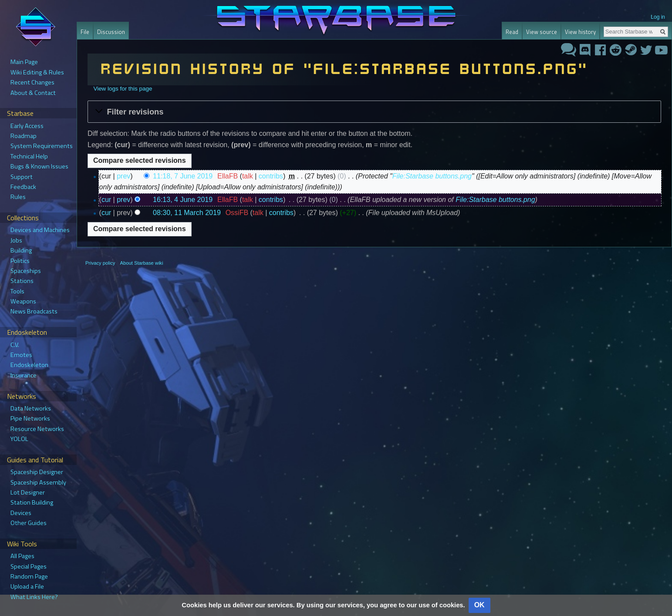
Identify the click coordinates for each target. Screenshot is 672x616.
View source (542, 32)
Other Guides (29, 523)
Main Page (24, 62)
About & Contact (33, 93)
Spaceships (26, 271)
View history (580, 32)
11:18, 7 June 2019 (183, 176)
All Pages (22, 556)
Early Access (27, 126)
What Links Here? (34, 597)
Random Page (29, 576)
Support (22, 177)
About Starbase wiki (142, 263)
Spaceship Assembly (38, 482)
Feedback (23, 187)
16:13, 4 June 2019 (183, 200)
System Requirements (42, 146)
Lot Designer (28, 492)
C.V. (15, 345)
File (85, 32)
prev (123, 176)
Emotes (21, 355)
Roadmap (24, 136)
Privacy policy (100, 263)
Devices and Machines (40, 230)
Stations (22, 281)
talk (248, 176)
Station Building (32, 502)
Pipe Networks (30, 418)
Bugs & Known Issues (39, 166)
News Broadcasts (34, 311)
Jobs (16, 240)
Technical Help (29, 156)
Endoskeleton (29, 365)
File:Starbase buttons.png (432, 176)
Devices (21, 513)
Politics (20, 261)
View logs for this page (123, 89)
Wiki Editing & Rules (37, 72)
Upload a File (27, 586)
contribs (271, 176)
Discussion (111, 32)
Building (21, 250)
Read (512, 32)
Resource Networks (37, 429)
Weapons (23, 301)
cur (106, 200)
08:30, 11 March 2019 (187, 213)
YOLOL (19, 439)
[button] (374, 111)
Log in (658, 17)
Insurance (24, 375)
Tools (17, 291)
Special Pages (29, 566)
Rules (18, 197)
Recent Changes (32, 82)
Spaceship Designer (37, 472)
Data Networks (31, 408)
